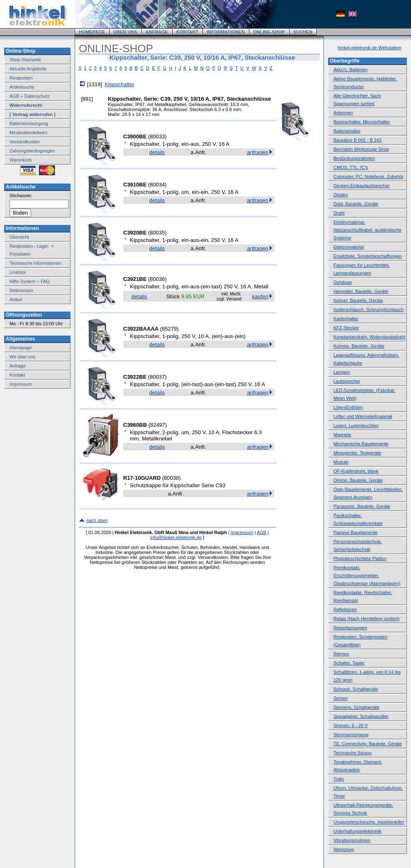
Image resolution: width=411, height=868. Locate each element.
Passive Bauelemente (355, 532)
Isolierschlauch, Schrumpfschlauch (368, 309)
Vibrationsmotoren (352, 840)
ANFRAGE (157, 32)
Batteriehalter (347, 131)
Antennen (343, 113)
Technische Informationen (35, 263)
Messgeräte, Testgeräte (357, 453)
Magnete (342, 435)
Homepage (21, 348)
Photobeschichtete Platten (360, 559)
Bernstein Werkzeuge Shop (361, 149)
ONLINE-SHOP (269, 32)
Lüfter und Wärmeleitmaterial (363, 416)
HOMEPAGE (92, 32)
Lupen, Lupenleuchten (356, 426)
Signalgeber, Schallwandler (361, 716)
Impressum (21, 384)
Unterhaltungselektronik (357, 831)
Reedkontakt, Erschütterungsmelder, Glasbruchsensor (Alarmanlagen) (367, 575)
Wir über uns (22, 357)
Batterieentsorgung (29, 123)
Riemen (341, 654)
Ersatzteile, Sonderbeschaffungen (368, 256)
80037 (157, 377)
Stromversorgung (351, 735)
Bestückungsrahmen (354, 158)
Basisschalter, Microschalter (362, 122)
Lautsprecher (347, 381)
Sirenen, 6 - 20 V (351, 725)
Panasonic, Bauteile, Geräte (362, 506)
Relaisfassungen (350, 628)
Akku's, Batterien (350, 70)
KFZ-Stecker (346, 328)
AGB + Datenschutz (30, 96)
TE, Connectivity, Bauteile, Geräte (368, 744)
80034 (157, 185)
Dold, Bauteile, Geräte (356, 204)
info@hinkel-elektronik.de (176, 537)
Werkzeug (344, 849)
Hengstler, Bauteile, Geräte (361, 291)
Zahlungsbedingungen (32, 151)
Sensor (341, 698)
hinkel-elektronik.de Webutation (369, 48)
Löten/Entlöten (348, 407)
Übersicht (19, 237)
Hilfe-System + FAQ (30, 281)
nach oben (97, 520)
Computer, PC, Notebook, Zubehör (368, 177)
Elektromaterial (349, 247)
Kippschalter (119, 84)
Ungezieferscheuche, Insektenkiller (369, 822)
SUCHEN (303, 32)
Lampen (342, 372)
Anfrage (18, 366)
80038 (171, 478)
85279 (169, 329)
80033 (157, 137)
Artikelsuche (22, 87)
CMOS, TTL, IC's (351, 167)
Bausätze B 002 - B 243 (357, 140)
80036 (157, 279)
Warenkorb (21, 160)
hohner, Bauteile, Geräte (358, 300)
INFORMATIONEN (226, 32)
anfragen (258, 152)
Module (341, 462)
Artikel (16, 300)
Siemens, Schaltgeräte (356, 707)
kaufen (260, 296)
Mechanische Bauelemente (361, 444)
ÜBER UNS (125, 32)
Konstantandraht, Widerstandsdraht (369, 337)
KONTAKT (187, 32)
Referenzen (21, 290)
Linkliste (18, 272)
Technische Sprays (353, 753)
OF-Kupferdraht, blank (356, 471)
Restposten (21, 78)
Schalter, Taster (349, 663)
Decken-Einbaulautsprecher (362, 186)
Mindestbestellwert (28, 133)
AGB (261, 532)
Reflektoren (345, 609)
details (157, 152)
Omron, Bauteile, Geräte (358, 480)
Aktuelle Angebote (28, 69)
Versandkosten (25, 142)
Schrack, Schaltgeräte (356, 689)
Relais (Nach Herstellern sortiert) (367, 619)
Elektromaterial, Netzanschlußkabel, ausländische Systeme (367, 230)
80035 (157, 233)
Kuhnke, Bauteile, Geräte (359, 346)
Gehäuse (343, 282)
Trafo (339, 779)
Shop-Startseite (25, 60)
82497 (158, 425)
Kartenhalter (346, 319)
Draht (339, 213)
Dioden (341, 195)
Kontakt (17, 375)
